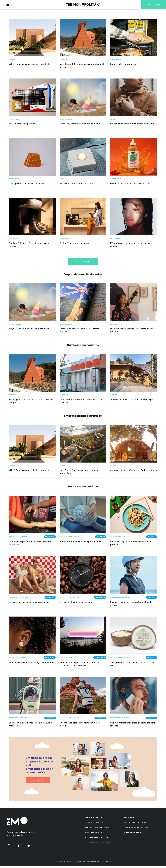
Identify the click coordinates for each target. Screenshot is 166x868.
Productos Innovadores (19, 538)
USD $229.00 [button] (50, 538)
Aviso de (134, 835)
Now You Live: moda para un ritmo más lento (132, 124)
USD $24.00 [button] (151, 659)
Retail (113, 120)
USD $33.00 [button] (101, 538)
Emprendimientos (93, 835)
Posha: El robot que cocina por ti (75, 244)
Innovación (98, 845)
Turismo (12, 60)
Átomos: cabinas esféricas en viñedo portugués (133, 471)
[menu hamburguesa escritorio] (6, 5)
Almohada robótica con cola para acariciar (81, 543)
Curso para (135, 825)
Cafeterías (64, 60)
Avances (97, 840)
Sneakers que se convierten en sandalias (29, 604)
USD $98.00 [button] (50, 599)
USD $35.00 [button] (151, 599)
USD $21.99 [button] (152, 538)
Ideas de (94, 825)
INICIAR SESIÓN (154, 5)
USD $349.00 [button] (100, 599)
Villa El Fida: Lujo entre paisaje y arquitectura (31, 64)
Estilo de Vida (14, 120)
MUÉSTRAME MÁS (83, 262)
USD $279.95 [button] (100, 720)
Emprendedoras (15, 325)
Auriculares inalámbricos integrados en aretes (32, 664)
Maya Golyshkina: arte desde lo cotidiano (80, 124)
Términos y (136, 830)
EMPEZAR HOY (38, 782)
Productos (97, 830)
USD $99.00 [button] (151, 720)
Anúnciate (129, 820)
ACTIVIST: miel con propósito (23, 124)
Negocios (95, 820)
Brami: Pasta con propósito (123, 64)
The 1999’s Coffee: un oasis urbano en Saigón (132, 400)
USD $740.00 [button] (50, 659)
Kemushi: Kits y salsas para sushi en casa (130, 184)
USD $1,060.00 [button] (100, 659)
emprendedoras (66, 120)
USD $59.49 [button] (50, 720)
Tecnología (64, 239)
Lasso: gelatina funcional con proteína (28, 184)
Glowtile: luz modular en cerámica (76, 184)
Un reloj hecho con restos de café (76, 604)
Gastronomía (116, 60)
